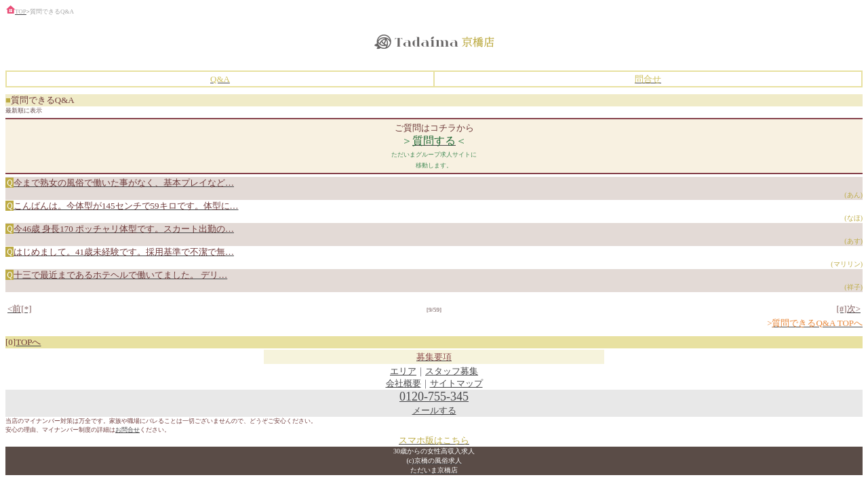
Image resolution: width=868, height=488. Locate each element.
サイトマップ (456, 383)
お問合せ (127, 430)
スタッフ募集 (452, 371)
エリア (403, 371)
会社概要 (403, 383)
